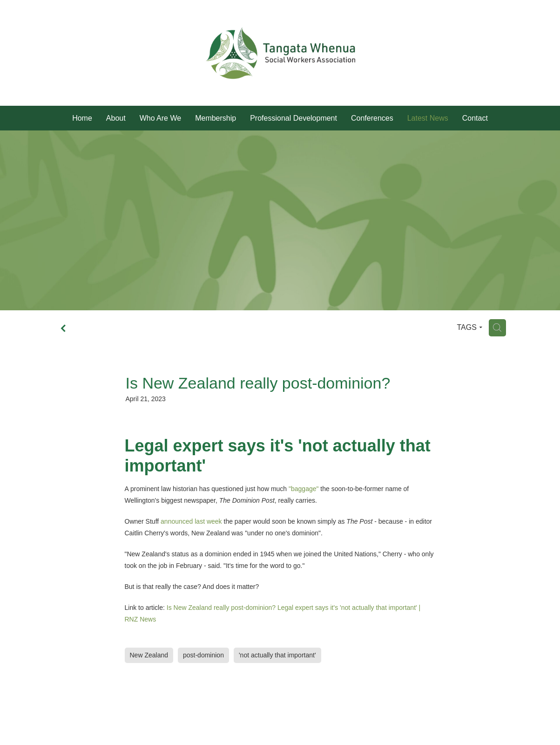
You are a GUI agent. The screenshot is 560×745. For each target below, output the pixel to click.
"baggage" (304, 489)
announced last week (191, 521)
